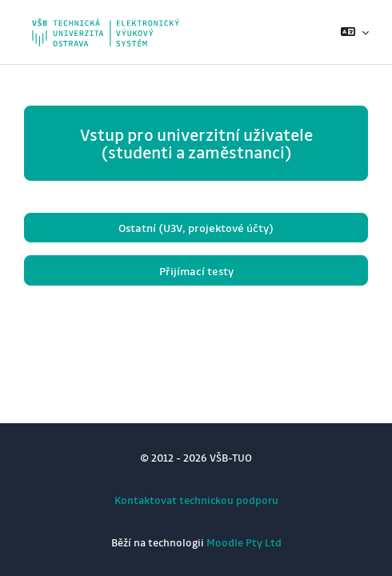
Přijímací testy (196, 271)
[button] (355, 32)
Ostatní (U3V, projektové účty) (196, 228)
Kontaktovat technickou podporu (196, 500)
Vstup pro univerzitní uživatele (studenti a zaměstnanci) (196, 143)
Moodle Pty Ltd (244, 542)
